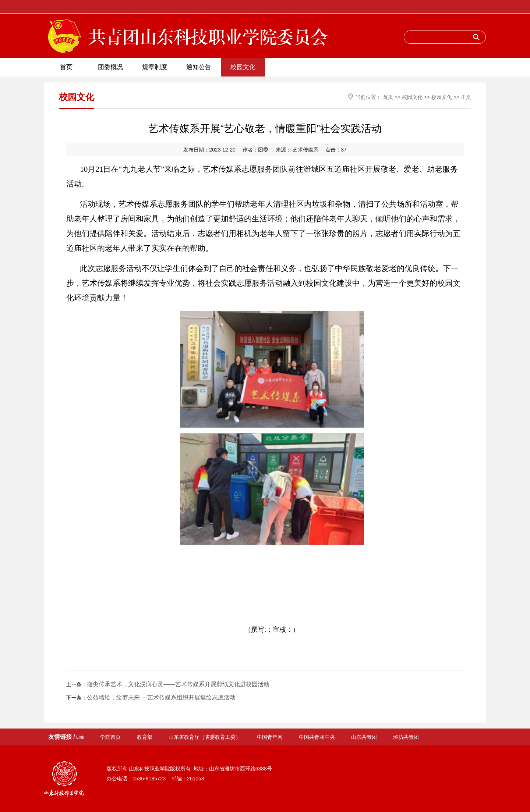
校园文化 (243, 67)
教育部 (145, 737)
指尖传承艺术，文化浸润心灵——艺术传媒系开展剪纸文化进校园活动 (178, 684)
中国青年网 (270, 737)
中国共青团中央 (317, 737)
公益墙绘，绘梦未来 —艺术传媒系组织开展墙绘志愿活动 (161, 697)
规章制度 (155, 67)
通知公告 (199, 67)
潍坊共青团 (406, 737)
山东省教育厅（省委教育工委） (205, 737)
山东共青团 (364, 737)
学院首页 (110, 737)
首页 (66, 67)
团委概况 (110, 67)
